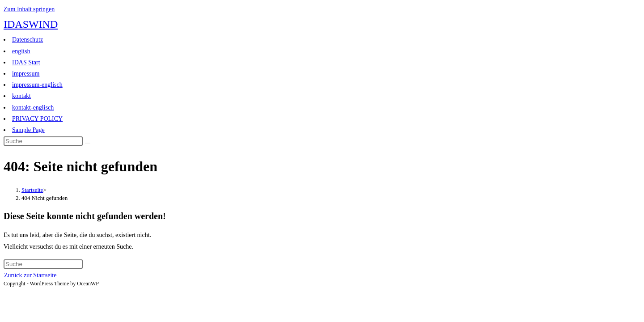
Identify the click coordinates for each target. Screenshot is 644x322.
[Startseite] (32, 190)
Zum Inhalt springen (29, 9)
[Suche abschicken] (88, 143)
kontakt (21, 96)
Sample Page (28, 130)
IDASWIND (31, 24)
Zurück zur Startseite (30, 275)
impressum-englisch (37, 85)
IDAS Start (26, 62)
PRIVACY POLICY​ (37, 119)
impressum (26, 74)
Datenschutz (28, 40)
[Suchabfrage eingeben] (43, 141)
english (21, 51)
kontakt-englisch (33, 108)
